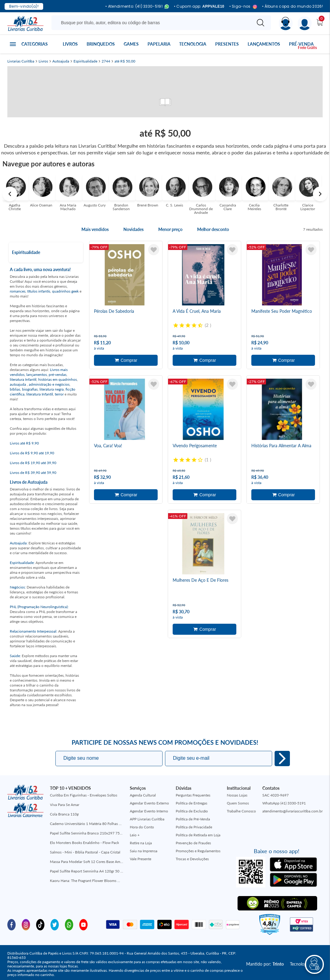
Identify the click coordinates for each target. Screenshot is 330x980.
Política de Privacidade (194, 827)
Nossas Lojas (237, 795)
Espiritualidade (85, 61)
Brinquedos (101, 44)
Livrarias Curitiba (21, 61)
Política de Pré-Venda (193, 819)
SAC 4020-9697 (276, 795)
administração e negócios (49, 384)
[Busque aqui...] (153, 23)
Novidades (133, 229)
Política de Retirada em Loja (198, 835)
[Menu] (305, 23)
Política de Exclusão (192, 811)
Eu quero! (282, 759)
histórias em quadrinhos (58, 379)
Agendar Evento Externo (149, 803)
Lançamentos (264, 44)
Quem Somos (238, 803)
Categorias (35, 44)
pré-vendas (58, 375)
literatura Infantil (23, 379)
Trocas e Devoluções (192, 859)
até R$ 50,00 (125, 61)
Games (131, 44)
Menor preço (170, 229)
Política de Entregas (191, 803)
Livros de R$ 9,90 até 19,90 (32, 453)
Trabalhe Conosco (241, 811)
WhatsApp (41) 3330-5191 (284, 803)
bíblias (15, 389)
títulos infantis (39, 291)
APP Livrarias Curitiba (147, 819)
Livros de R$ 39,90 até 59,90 (33, 473)
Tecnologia (193, 44)
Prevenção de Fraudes (193, 843)
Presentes (227, 44)
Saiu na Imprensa (144, 851)
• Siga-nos (243, 7)
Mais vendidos (95, 229)
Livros (70, 44)
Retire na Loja (141, 843)
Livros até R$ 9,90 (24, 443)
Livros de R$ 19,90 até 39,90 (33, 463)
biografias (30, 389)
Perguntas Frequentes (193, 795)
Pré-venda (301, 44)
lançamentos (37, 375)
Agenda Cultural (143, 795)
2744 (106, 61)
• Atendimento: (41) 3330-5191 (137, 7)
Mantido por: (265, 964)
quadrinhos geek (65, 291)
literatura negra (52, 389)
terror (59, 394)
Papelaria (159, 44)
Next (320, 194)
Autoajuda (61, 61)
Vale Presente (141, 859)
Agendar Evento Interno (149, 811)
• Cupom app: (199, 6)
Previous (10, 194)
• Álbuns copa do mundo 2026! (292, 6)
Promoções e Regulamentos (198, 851)
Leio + (135, 835)
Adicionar (126, 360)
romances (18, 291)
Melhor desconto (213, 229)
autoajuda (18, 384)
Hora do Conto (142, 827)
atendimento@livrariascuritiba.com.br (292, 811)
